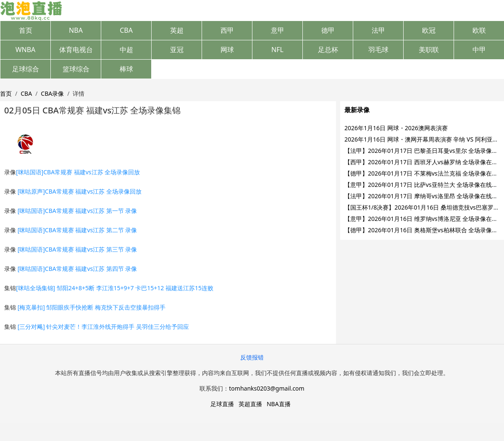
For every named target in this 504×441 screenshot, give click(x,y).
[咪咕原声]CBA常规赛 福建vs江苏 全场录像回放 (80, 191)
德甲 (328, 30)
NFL (277, 50)
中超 (126, 50)
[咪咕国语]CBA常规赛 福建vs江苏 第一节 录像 (77, 211)
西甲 (227, 30)
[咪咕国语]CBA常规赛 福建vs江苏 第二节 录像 (77, 230)
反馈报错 (252, 357)
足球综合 (26, 69)
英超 (177, 30)
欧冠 (429, 30)
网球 (227, 50)
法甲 (378, 30)
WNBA (26, 50)
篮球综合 (76, 69)
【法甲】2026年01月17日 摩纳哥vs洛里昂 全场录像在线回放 (424, 196)
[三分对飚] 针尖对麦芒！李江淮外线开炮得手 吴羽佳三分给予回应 (104, 327)
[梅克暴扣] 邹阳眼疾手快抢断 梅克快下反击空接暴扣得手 (92, 307)
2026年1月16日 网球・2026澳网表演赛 (396, 128)
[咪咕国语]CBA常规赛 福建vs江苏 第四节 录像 (77, 269)
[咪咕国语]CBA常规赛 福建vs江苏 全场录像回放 (78, 172)
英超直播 (250, 404)
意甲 (278, 30)
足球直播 (222, 404)
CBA (126, 30)
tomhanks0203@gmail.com (266, 388)
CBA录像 (52, 93)
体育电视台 (76, 50)
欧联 (479, 30)
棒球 (126, 69)
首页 (26, 30)
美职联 (429, 50)
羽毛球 (378, 50)
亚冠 (177, 50)
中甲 (479, 50)
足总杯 (328, 50)
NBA (76, 30)
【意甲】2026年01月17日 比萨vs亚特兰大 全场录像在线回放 (424, 185)
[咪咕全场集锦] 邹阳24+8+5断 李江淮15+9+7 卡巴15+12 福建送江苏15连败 (115, 288)
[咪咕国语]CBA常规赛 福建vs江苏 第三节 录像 (77, 249)
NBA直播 (279, 404)
